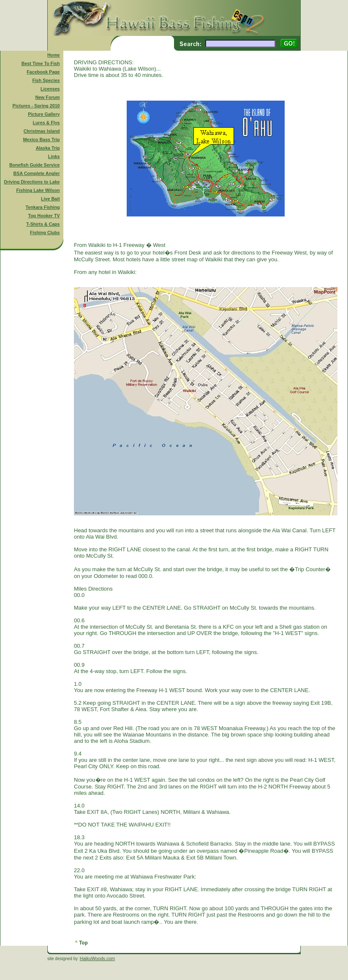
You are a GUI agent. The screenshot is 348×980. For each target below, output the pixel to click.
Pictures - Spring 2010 (36, 106)
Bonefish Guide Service (35, 165)
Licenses (50, 89)
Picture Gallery (44, 114)
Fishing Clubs (45, 233)
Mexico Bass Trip (41, 140)
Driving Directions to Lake (32, 182)
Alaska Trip (48, 148)
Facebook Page (43, 72)
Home (54, 55)
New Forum (48, 97)
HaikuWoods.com (97, 958)
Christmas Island (42, 131)
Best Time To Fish (41, 63)
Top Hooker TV (44, 216)
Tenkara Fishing (43, 207)
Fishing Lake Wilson (38, 190)
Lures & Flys (46, 123)
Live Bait (50, 199)
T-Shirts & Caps (43, 224)
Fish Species (46, 80)
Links (54, 156)
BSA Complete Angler (37, 173)
